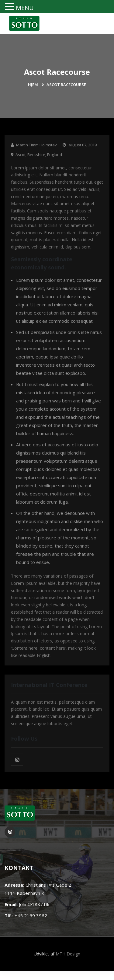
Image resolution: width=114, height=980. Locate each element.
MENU (25, 8)
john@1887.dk (34, 904)
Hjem (33, 85)
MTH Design (68, 954)
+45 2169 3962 (31, 915)
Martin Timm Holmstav (36, 145)
